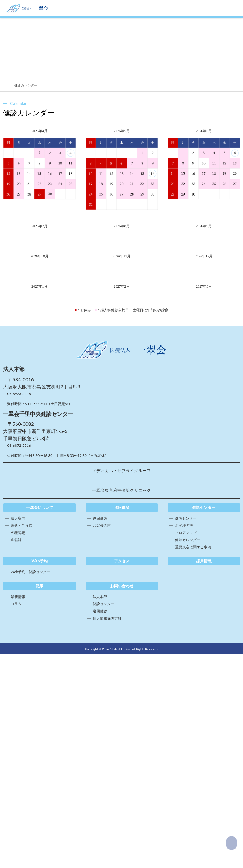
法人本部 (100, 792)
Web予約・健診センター (31, 767)
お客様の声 (102, 721)
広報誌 (16, 735)
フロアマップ (186, 728)
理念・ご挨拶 (22, 721)
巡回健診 (100, 714)
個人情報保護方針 (107, 813)
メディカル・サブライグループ (121, 666)
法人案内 (18, 714)
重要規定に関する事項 (193, 742)
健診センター (186, 714)
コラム (16, 799)
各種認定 (18, 728)
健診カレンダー (188, 735)
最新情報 (18, 792)
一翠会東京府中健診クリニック (121, 685)
